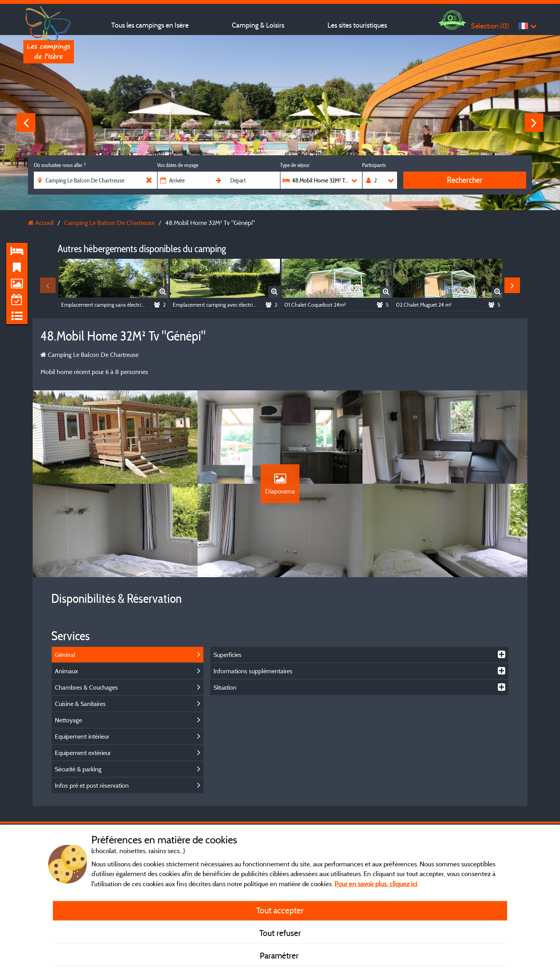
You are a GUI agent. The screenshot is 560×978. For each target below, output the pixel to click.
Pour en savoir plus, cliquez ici (376, 884)
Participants (374, 165)
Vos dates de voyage (178, 165)
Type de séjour (295, 165)
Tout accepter (280, 910)
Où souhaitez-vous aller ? (60, 165)
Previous (26, 123)
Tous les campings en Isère (150, 25)
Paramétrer (280, 955)
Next (534, 123)
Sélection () (490, 26)
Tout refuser (280, 933)
